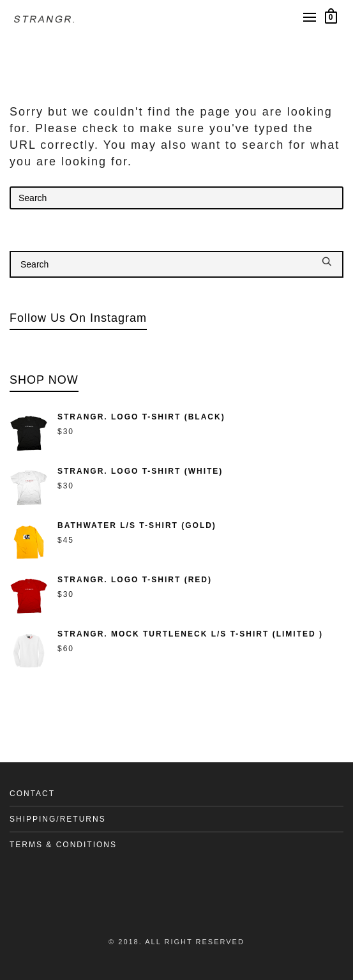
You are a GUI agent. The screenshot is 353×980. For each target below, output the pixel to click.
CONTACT (32, 794)
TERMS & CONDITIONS (63, 845)
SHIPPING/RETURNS (58, 819)
